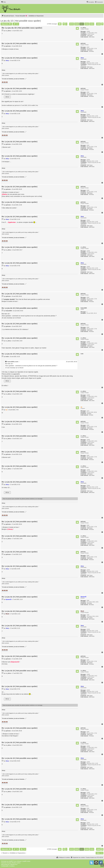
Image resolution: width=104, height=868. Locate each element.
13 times (91, 415)
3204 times (90, 50)
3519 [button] (72, 24)
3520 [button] (77, 24)
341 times (89, 603)
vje (81, 407)
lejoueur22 (83, 597)
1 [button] (66, 24)
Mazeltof (13, 864)
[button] (60, 24)
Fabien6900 (84, 308)
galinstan (83, 43)
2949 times (92, 68)
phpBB (11, 861)
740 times (91, 51)
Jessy (82, 58)
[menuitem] (3, 2)
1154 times (90, 618)
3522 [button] (87, 24)
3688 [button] (98, 24)
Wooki (82, 611)
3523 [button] (92, 24)
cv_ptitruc (83, 28)
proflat (6, 864)
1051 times (92, 37)
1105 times (90, 36)
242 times (91, 605)
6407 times (90, 67)
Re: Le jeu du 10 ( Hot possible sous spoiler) (22, 28)
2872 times (92, 619)
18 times (89, 414)
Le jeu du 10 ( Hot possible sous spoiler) (21, 21)
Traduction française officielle (8, 863)
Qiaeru (19, 863)
